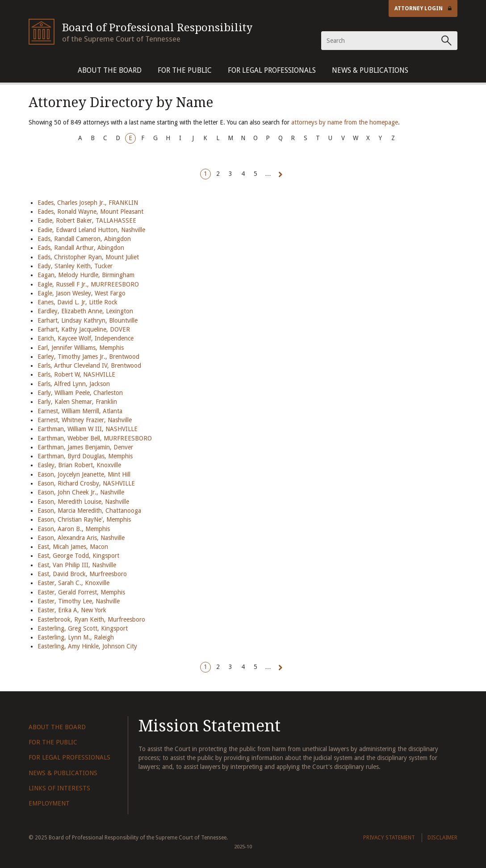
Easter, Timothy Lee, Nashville (79, 601)
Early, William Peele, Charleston (80, 393)
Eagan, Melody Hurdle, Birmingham (86, 275)
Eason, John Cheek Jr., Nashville (81, 492)
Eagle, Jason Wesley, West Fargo (82, 293)
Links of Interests (59, 788)
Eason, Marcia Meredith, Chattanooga (89, 511)
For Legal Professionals (272, 70)
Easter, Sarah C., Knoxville (73, 583)
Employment (49, 803)
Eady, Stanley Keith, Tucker (75, 266)
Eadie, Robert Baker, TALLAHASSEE (87, 220)
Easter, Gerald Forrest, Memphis (81, 592)
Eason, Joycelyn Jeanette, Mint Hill (84, 474)
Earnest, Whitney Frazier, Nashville (85, 420)
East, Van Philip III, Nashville (77, 565)
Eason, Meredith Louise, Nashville (83, 502)
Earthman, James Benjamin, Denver (85, 447)
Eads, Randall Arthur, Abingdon (81, 248)
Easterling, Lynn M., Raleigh (76, 637)
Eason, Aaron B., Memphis (74, 529)
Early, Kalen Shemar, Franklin (77, 402)
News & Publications (370, 70)
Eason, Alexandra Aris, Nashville (81, 538)
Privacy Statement (389, 838)
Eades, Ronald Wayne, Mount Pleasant (90, 212)
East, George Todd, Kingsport (78, 556)
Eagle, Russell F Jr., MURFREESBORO (88, 284)
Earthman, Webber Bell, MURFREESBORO (95, 438)
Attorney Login (423, 8)
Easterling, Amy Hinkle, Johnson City (87, 646)
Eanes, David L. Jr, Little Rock (78, 302)
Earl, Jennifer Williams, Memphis (81, 348)
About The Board (110, 70)
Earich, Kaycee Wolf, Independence (86, 338)
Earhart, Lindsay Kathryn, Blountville (88, 320)
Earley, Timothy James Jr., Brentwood (88, 357)
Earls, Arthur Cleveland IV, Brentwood (89, 365)
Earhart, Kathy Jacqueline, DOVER (84, 329)
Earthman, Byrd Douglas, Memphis (85, 456)
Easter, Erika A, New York (72, 610)
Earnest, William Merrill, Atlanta (80, 411)
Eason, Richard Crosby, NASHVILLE (86, 483)
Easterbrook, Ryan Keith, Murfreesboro (91, 619)
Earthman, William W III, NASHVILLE (88, 429)
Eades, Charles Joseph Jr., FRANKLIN (88, 203)
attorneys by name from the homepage (345, 122)
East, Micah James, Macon (73, 547)
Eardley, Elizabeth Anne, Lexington (85, 311)
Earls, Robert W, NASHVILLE (76, 374)
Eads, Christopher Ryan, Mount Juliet (88, 257)
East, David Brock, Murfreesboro (82, 574)
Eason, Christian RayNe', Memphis (84, 519)
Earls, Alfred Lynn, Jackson (74, 384)
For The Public (185, 70)
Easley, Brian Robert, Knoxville (79, 465)
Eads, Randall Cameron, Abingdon (84, 239)
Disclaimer (442, 838)
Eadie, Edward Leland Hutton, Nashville (91, 230)
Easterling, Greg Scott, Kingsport (83, 628)
